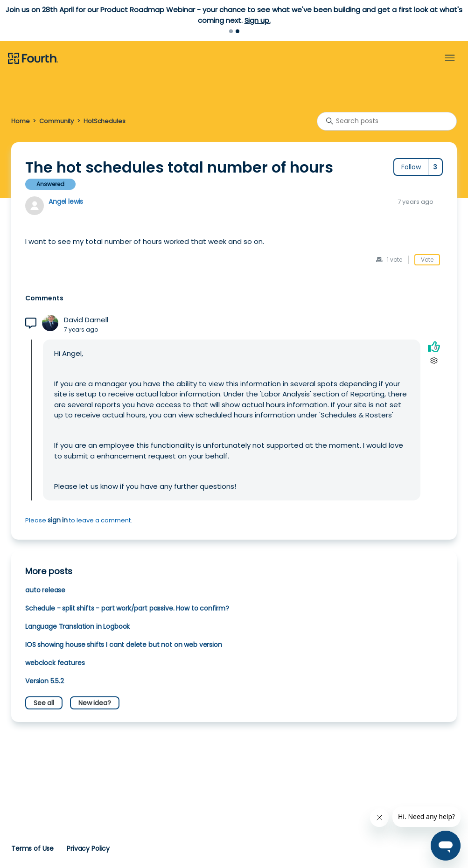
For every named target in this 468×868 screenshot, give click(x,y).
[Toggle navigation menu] (450, 58)
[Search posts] (387, 121)
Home (20, 121)
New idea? (95, 703)
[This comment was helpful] (434, 346)
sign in (58, 520)
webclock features (55, 663)
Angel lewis (66, 201)
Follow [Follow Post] (411, 167)
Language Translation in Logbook (77, 626)
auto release (45, 590)
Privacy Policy (88, 848)
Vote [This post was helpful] (427, 260)
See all (44, 703)
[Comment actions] (434, 360)
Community (56, 121)
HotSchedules (104, 121)
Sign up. (258, 20)
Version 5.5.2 (45, 681)
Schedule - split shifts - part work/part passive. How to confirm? (127, 608)
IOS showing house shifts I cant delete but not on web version (124, 645)
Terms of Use (32, 848)
